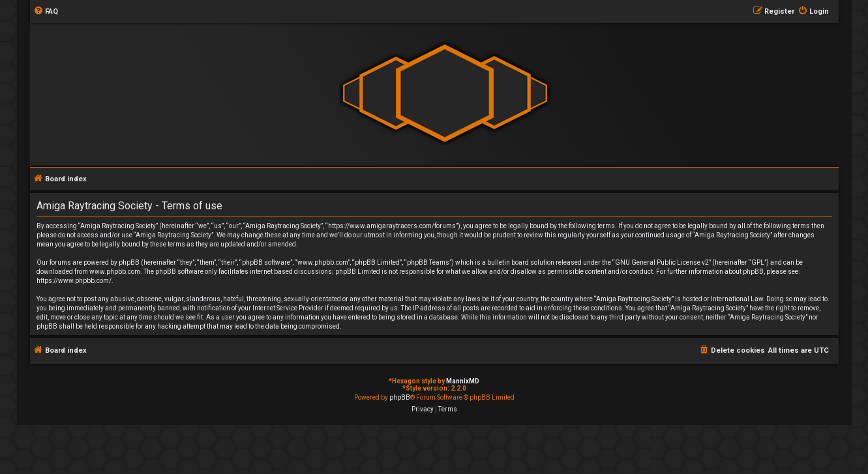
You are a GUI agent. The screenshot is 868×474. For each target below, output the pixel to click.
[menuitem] (46, 12)
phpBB (400, 397)
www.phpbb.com (115, 272)
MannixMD (463, 381)
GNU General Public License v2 (662, 262)
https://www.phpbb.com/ (74, 281)
